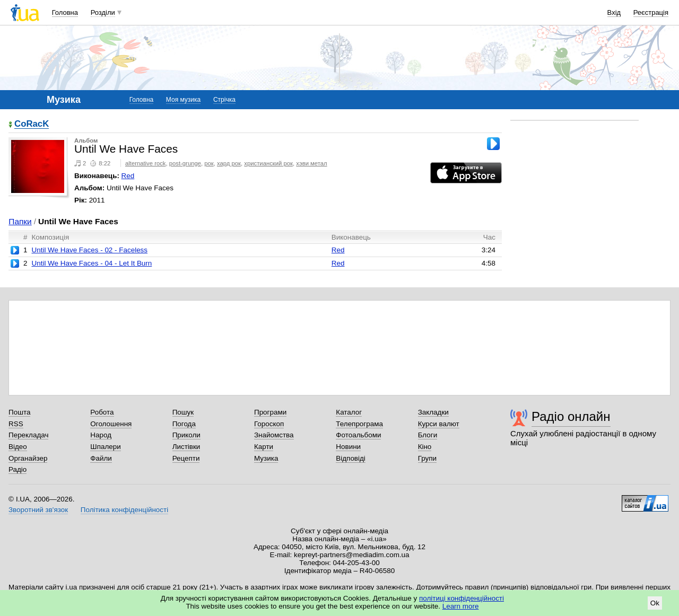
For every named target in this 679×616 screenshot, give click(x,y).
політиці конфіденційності (462, 598)
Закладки (433, 412)
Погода (184, 424)
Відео (18, 447)
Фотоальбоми (358, 435)
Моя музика (183, 100)
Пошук (183, 412)
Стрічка (224, 100)
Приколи (186, 435)
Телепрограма (359, 424)
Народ (101, 435)
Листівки (186, 447)
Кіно (425, 447)
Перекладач (28, 435)
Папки (20, 221)
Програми (270, 412)
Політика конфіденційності (124, 510)
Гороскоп (269, 424)
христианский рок (268, 163)
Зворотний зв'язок (38, 510)
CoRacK (32, 124)
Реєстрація (651, 12)
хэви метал (311, 163)
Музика (266, 458)
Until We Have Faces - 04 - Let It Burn (92, 263)
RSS (16, 424)
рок (209, 163)
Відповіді (351, 458)
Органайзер (28, 458)
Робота (102, 412)
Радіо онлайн (571, 416)
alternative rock (146, 163)
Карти (264, 447)
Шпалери (105, 447)
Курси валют (439, 424)
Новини (348, 447)
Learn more (461, 606)
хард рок (229, 163)
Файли (101, 458)
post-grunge (185, 163)
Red (128, 176)
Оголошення (111, 424)
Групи (427, 458)
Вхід (614, 12)
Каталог (349, 412)
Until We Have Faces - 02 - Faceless (89, 250)
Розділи (103, 12)
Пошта (19, 412)
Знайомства (274, 435)
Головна (65, 12)
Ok (655, 603)
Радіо (18, 469)
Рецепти (186, 458)
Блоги (428, 435)
